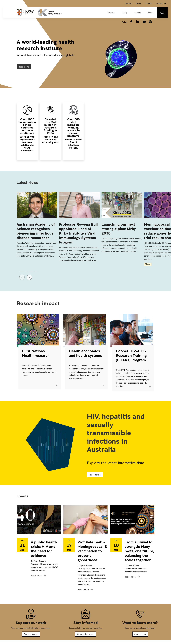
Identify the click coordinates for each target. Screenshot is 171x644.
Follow (124, 22)
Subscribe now (85, 634)
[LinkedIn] (137, 22)
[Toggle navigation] (162, 13)
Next (28, 277)
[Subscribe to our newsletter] (150, 22)
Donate (128, 3)
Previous (20, 277)
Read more (24, 67)
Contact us (161, 3)
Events (149, 3)
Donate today (31, 634)
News (138, 3)
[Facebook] (131, 22)
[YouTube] (144, 22)
